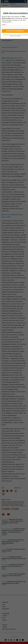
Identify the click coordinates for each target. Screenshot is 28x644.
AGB (22, 35)
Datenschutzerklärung (12, 35)
